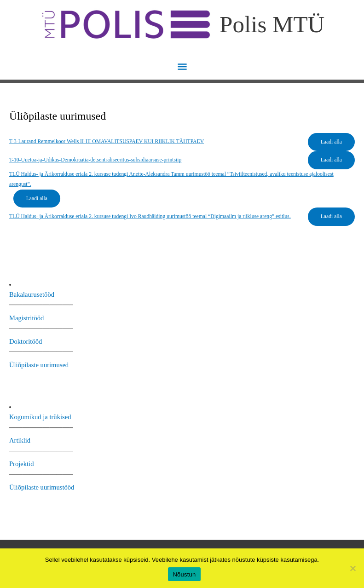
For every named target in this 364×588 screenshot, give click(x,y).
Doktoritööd (26, 341)
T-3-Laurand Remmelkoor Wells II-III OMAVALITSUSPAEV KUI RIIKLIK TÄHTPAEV (107, 141)
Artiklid (20, 440)
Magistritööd (26, 318)
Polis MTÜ (272, 24)
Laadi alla (331, 142)
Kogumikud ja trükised (40, 417)
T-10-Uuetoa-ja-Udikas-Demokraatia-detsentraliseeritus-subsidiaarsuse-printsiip (95, 160)
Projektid (21, 464)
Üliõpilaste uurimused (39, 365)
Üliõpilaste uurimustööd (42, 487)
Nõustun (184, 574)
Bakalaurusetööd (32, 294)
